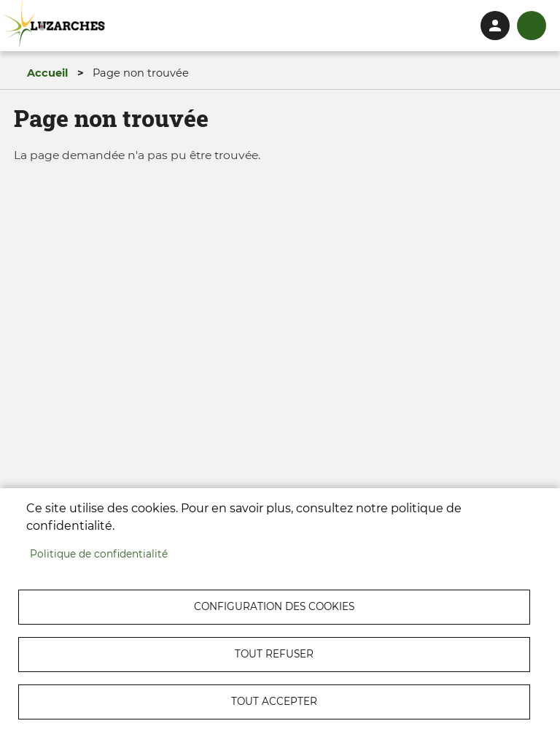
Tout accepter (274, 701)
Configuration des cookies (274, 606)
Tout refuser (274, 654)
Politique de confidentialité (99, 554)
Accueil (47, 73)
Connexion (495, 26)
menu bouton (532, 26)
